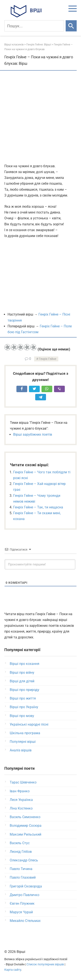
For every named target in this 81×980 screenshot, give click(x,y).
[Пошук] (34, 26)
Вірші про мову (22, 716)
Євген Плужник (22, 903)
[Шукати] (71, 26)
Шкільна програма (25, 733)
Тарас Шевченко (23, 782)
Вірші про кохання (25, 664)
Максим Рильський (25, 834)
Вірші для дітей (22, 681)
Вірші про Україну (24, 707)
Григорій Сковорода (26, 886)
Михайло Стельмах (25, 921)
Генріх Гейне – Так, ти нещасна (38, 507)
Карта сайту (13, 970)
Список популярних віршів (45, 964)
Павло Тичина (21, 869)
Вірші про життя (23, 698)
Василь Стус (20, 843)
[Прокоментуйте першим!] (40, 564)
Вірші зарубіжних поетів (33, 434)
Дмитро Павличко (25, 895)
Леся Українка (21, 800)
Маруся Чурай (21, 912)
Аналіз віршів (21, 750)
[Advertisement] (40, 117)
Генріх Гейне (48, 359)
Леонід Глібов (21, 852)
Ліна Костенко (21, 808)
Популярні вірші (23, 742)
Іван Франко (20, 791)
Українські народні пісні (29, 724)
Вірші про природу (25, 690)
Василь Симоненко (25, 817)
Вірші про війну (22, 673)
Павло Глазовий (23, 877)
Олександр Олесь (24, 860)
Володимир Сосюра (26, 826)
